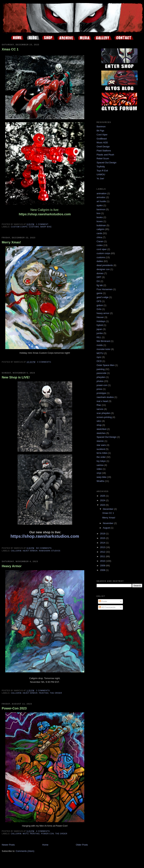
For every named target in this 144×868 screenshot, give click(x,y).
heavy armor (30, 551)
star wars (101, 445)
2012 (103, 552)
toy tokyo (101, 461)
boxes (100, 221)
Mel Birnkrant (103, 341)
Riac (99, 405)
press (99, 389)
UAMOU (101, 174)
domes (100, 273)
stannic (100, 441)
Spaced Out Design (107, 163)
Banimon (101, 127)
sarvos (100, 409)
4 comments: (43, 831)
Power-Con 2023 (14, 708)
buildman (101, 225)
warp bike (46, 227)
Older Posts (82, 845)
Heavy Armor (12, 566)
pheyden (101, 377)
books (100, 217)
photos (100, 381)
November (109, 523)
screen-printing (104, 417)
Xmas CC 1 (10, 49)
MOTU (26, 834)
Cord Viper (102, 135)
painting (44, 693)
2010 (103, 561)
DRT (99, 277)
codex (100, 245)
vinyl (99, 473)
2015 (103, 538)
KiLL (99, 337)
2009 (103, 566)
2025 (103, 496)
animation (102, 193)
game (99, 293)
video (99, 469)
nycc (99, 357)
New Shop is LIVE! (16, 377)
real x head (102, 401)
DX (98, 281)
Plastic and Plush (105, 155)
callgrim (16, 551)
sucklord (101, 449)
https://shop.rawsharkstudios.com (45, 214)
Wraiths (100, 481)
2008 (103, 570)
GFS (99, 301)
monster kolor (104, 349)
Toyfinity (101, 167)
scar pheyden (103, 413)
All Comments (107, 607)
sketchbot (102, 429)
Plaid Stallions (104, 151)
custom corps (19, 227)
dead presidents (105, 265)
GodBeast (102, 139)
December (109, 509)
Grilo (99, 309)
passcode (102, 373)
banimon (101, 209)
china (99, 237)
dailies (100, 261)
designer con (103, 269)
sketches (101, 433)
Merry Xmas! (11, 242)
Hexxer (100, 317)
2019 (103, 534)
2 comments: (43, 691)
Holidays (101, 321)
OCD (99, 361)
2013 (103, 547)
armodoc (101, 197)
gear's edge (103, 297)
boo (99, 213)
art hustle (101, 201)
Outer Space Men (106, 365)
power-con (48, 834)
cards (99, 233)
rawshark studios (50, 551)
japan (99, 329)
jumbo (100, 333)
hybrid (100, 325)
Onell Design (103, 147)
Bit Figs (100, 131)
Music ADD (102, 143)
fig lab (100, 285)
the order (56, 693)
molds (100, 345)
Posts (103, 601)
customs (34, 227)
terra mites (102, 453)
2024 (103, 500)
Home (45, 845)
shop (99, 425)
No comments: (44, 548)
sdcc (99, 421)
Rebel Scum (103, 158)
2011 (103, 556)
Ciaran (100, 241)
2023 (103, 505)
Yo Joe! (100, 178)
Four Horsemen (104, 289)
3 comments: (45, 362)
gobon (100, 305)
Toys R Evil (102, 171)
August (107, 528)
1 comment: (43, 224)
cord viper (102, 249)
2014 (103, 543)
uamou (100, 465)
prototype (101, 393)
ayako (100, 205)
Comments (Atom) (25, 851)
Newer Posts (8, 845)
